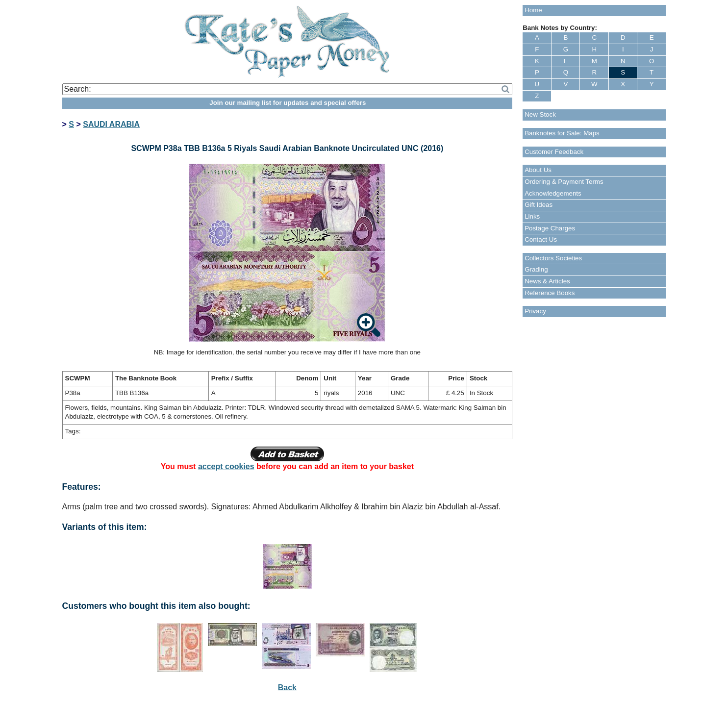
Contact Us (541, 239)
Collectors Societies (553, 258)
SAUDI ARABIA (111, 124)
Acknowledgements (553, 193)
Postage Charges (550, 228)
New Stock (540, 114)
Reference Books (550, 293)
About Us (538, 170)
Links (532, 216)
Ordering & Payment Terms (564, 182)
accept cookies (226, 466)
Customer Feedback (554, 152)
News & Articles (547, 281)
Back (287, 688)
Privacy (535, 311)
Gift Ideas (539, 205)
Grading (536, 269)
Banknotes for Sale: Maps (562, 133)
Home (533, 10)
